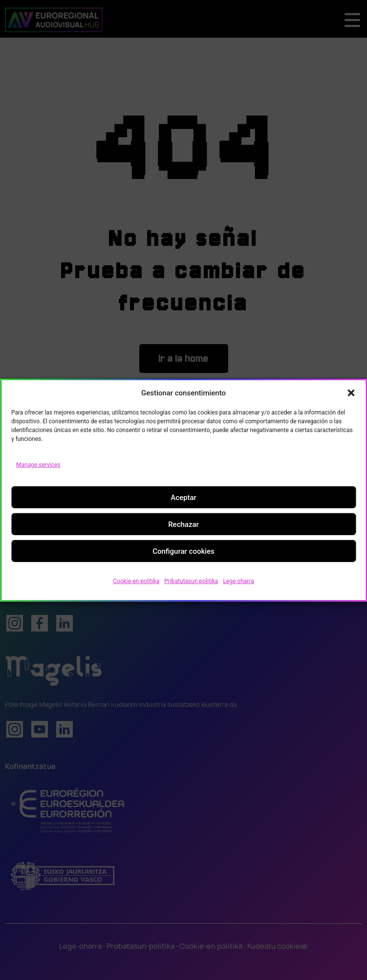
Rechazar (183, 524)
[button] (351, 393)
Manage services (38, 465)
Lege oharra (238, 581)
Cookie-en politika (136, 581)
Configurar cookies (183, 551)
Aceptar (183, 497)
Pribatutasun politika (191, 581)
